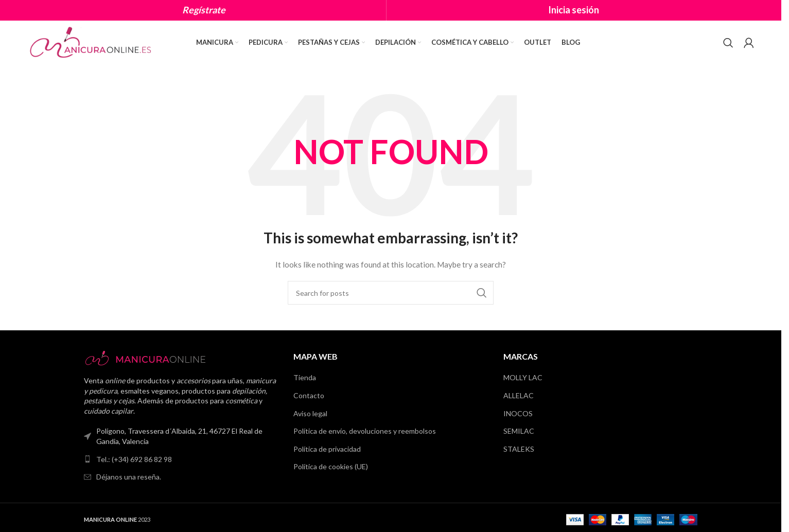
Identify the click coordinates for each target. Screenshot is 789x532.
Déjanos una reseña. (129, 477)
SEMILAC (519, 431)
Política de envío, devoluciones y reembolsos (365, 431)
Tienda (305, 377)
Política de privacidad (327, 449)
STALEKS (519, 449)
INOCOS (518, 413)
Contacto (309, 395)
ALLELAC (519, 395)
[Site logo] (92, 41)
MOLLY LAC (523, 377)
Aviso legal (310, 413)
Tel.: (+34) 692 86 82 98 (134, 459)
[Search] (728, 43)
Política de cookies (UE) (331, 466)
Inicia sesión (574, 10)
